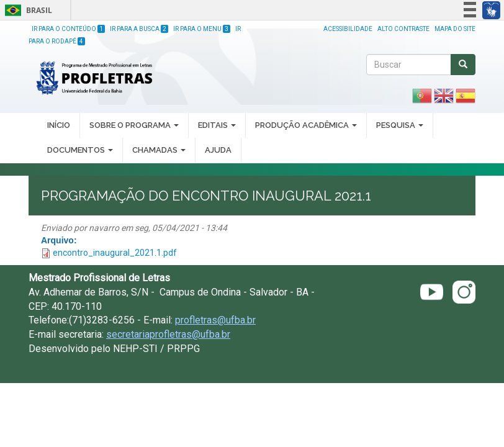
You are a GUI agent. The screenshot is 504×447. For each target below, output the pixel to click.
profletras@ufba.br (215, 320)
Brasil (26, 10)
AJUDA (218, 150)
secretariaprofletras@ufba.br (168, 334)
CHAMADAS (159, 150)
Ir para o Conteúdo (68, 29)
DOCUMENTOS (80, 150)
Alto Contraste (403, 29)
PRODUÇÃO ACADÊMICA (306, 125)
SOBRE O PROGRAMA (134, 125)
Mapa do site (455, 29)
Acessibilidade (348, 29)
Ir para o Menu (202, 29)
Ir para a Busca (139, 29)
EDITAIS (217, 125)
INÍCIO (59, 125)
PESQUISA (400, 125)
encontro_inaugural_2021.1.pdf (115, 253)
